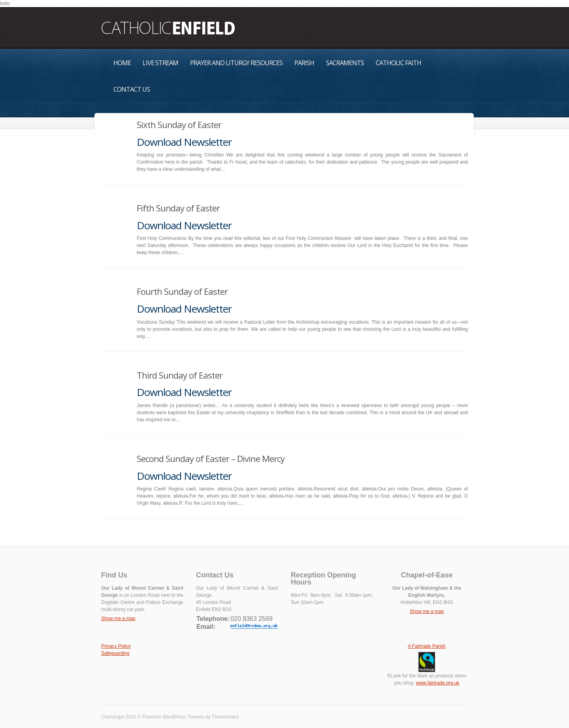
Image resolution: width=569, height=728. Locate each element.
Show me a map (118, 619)
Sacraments (345, 63)
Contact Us (132, 89)
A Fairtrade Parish (427, 646)
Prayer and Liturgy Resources (236, 63)
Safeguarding (115, 653)
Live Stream (160, 63)
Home (122, 63)
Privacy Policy (116, 646)
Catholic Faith (398, 63)
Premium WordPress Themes (173, 717)
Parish (304, 63)
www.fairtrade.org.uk (438, 683)
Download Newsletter (184, 142)
